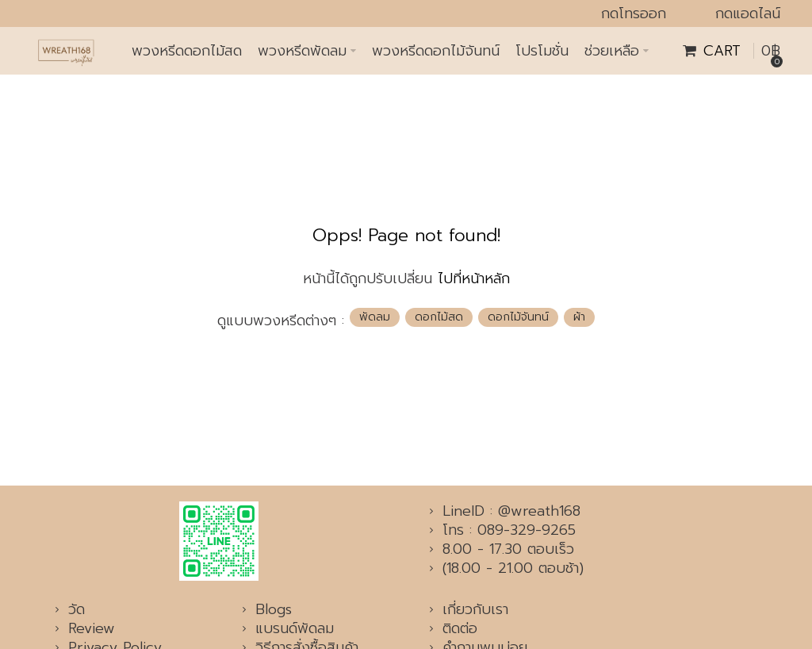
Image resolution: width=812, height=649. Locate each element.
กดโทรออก (634, 13)
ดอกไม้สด (439, 317)
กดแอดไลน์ (748, 13)
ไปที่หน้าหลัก (474, 278)
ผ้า (579, 317)
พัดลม (375, 317)
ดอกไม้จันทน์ (518, 317)
